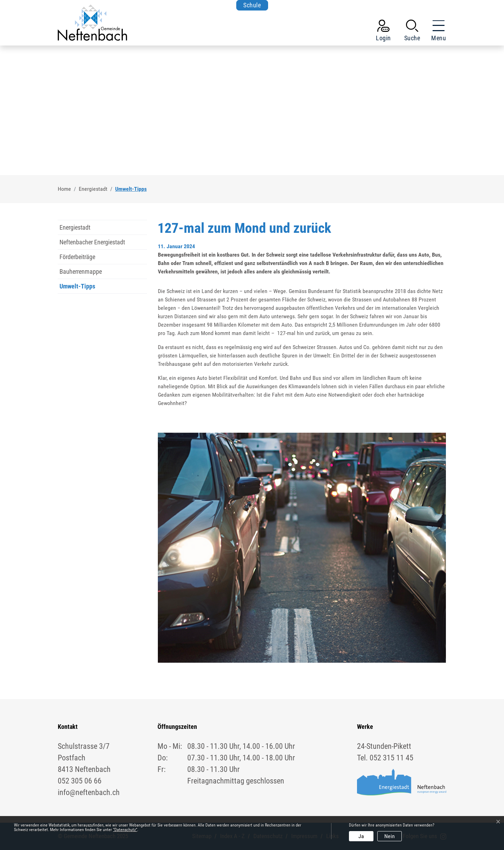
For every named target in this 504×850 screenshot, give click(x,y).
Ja (361, 836)
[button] (412, 32)
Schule (252, 5)
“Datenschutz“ (125, 830)
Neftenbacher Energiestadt (92, 242)
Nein (390, 836)
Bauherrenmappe (81, 271)
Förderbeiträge (77, 257)
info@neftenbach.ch (89, 792)
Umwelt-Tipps (77, 288)
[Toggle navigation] (436, 32)
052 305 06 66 (80, 781)
